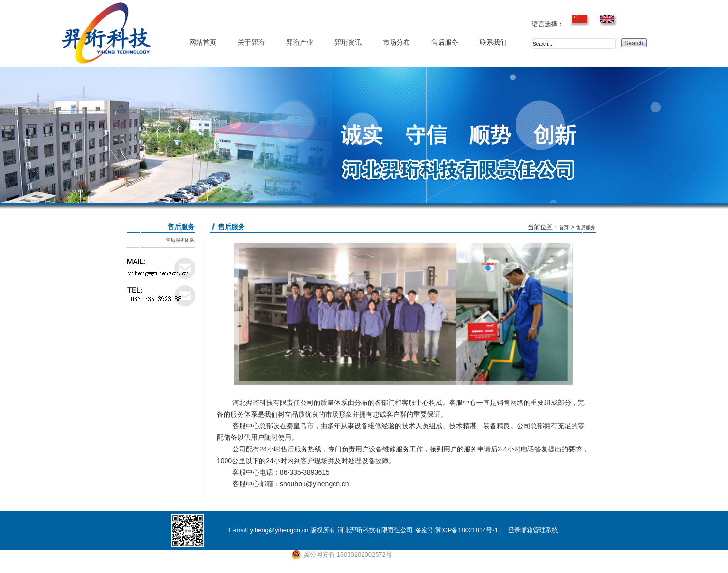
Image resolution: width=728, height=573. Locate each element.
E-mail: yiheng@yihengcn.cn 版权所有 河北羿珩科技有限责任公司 (320, 530)
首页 (564, 227)
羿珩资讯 (348, 42)
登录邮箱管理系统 (533, 530)
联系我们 (493, 42)
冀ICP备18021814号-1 (467, 530)
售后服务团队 (180, 240)
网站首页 (203, 42)
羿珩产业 (300, 42)
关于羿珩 (251, 42)
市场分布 (396, 42)
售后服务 (445, 42)
